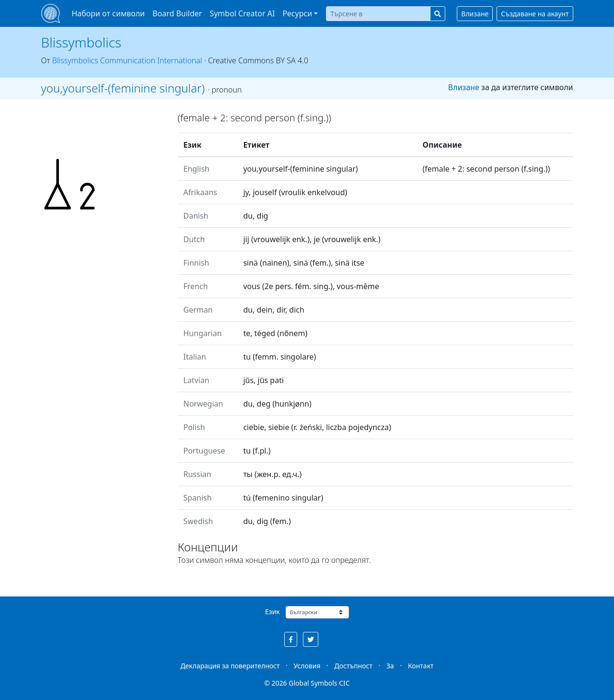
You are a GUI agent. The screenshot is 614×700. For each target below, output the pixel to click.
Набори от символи (108, 13)
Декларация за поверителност (230, 666)
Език (272, 612)
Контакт (421, 666)
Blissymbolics (81, 42)
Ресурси (297, 13)
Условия (307, 666)
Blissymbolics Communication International (127, 60)
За (390, 666)
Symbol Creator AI (242, 13)
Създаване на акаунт (535, 14)
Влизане (475, 14)
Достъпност (353, 666)
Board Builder (177, 13)
